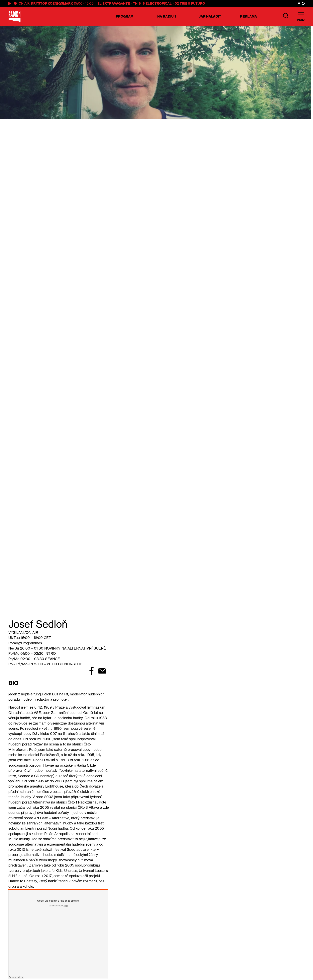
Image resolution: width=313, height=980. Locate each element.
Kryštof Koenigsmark (52, 3)
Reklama (249, 16)
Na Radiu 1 (167, 16)
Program (125, 16)
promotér (60, 699)
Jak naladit (210, 16)
